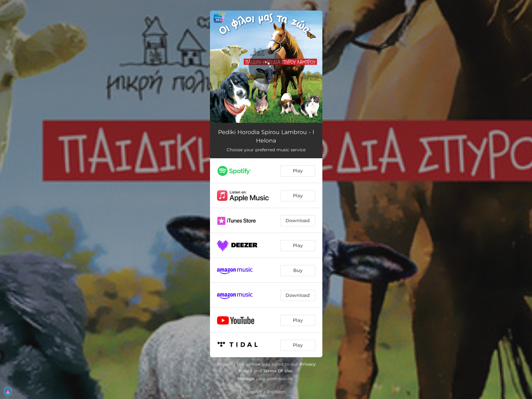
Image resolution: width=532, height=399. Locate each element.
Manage (246, 378)
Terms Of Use (278, 371)
